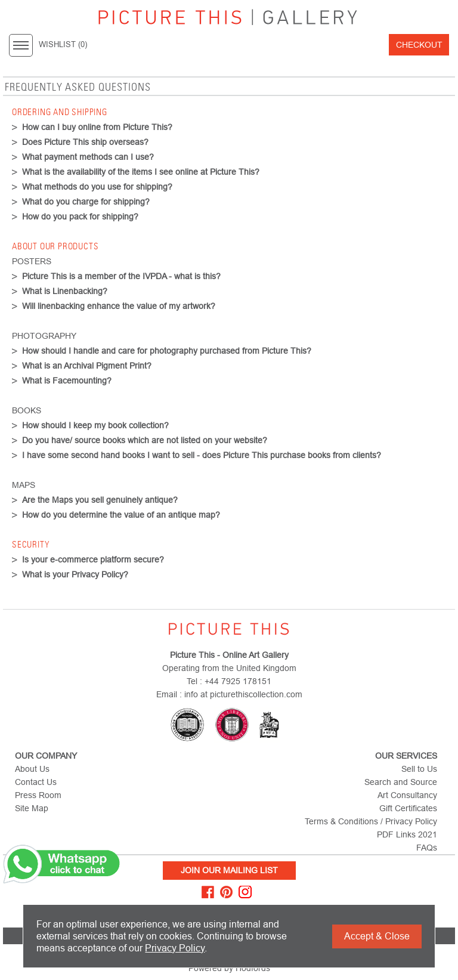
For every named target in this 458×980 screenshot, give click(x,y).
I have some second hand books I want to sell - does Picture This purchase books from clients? (202, 455)
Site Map (32, 808)
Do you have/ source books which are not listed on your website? (145, 440)
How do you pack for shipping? (80, 217)
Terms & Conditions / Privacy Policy (371, 821)
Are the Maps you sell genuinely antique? (100, 500)
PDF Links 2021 (407, 834)
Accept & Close (377, 936)
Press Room (38, 795)
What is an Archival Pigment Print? (87, 366)
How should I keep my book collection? (95, 425)
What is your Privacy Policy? (75, 574)
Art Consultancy (407, 795)
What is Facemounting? (67, 381)
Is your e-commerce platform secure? (93, 559)
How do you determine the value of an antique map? (121, 515)
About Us (32, 769)
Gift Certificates (408, 808)
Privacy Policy (175, 948)
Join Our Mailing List (229, 870)
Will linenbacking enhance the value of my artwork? (119, 306)
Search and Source (401, 782)
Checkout (419, 45)
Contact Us (36, 782)
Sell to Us (419, 769)
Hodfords (253, 968)
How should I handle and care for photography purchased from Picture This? (167, 351)
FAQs (427, 848)
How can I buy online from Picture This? (97, 127)
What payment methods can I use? (88, 157)
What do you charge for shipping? (86, 202)
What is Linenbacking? (65, 291)
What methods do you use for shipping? (97, 187)
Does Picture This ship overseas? (85, 142)
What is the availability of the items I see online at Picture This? (141, 172)
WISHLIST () (63, 45)
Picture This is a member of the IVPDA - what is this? (121, 276)
